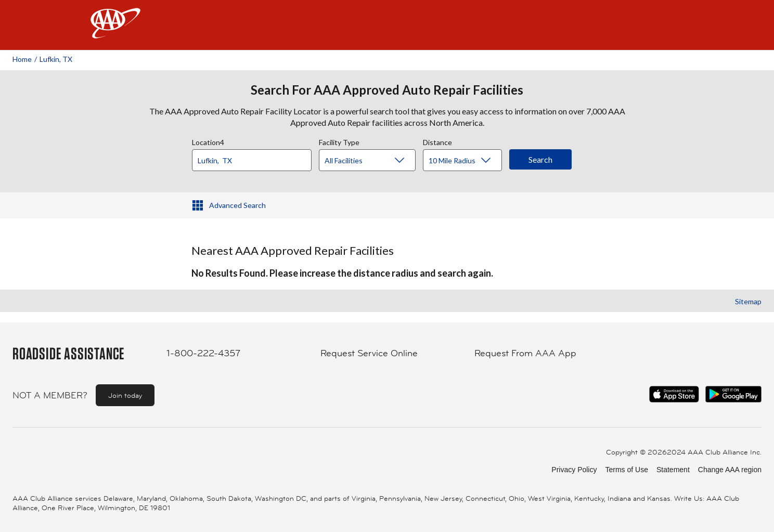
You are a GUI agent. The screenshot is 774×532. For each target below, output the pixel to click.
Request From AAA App (525, 353)
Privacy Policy (574, 470)
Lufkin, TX (56, 59)
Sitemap (748, 301)
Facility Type (339, 141)
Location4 (208, 141)
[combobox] (255, 158)
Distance (437, 141)
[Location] (252, 160)
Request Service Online (369, 353)
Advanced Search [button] (237, 205)
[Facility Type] (376, 161)
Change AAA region (730, 470)
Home (22, 59)
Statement (673, 470)
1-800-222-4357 (203, 353)
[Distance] (466, 161)
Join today (125, 395)
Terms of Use (626, 470)
